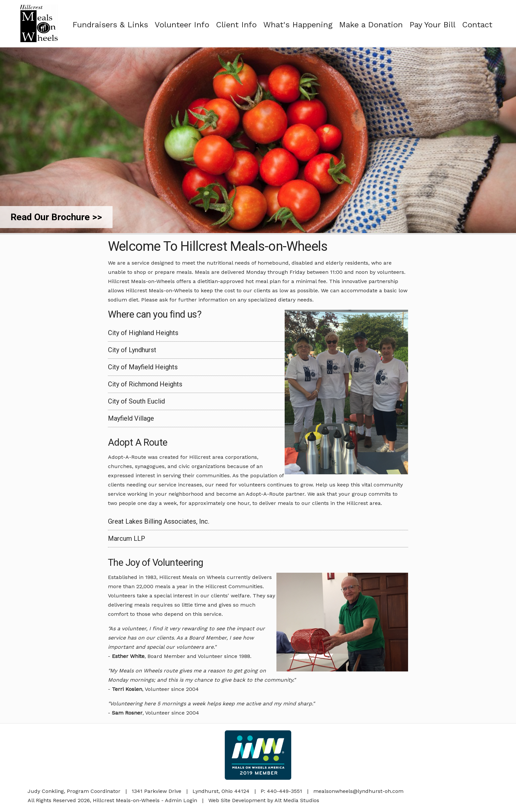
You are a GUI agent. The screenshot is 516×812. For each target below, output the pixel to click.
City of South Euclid (136, 401)
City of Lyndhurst (132, 350)
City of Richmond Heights (145, 384)
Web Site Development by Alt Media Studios (264, 800)
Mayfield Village (131, 418)
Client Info (236, 25)
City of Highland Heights (143, 333)
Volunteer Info (182, 25)
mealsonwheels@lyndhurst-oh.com (358, 791)
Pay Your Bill (432, 25)
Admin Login (181, 800)
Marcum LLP (127, 538)
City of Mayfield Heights (143, 367)
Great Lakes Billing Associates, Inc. (159, 521)
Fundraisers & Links (110, 25)
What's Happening (298, 25)
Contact (477, 25)
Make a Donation (371, 25)
